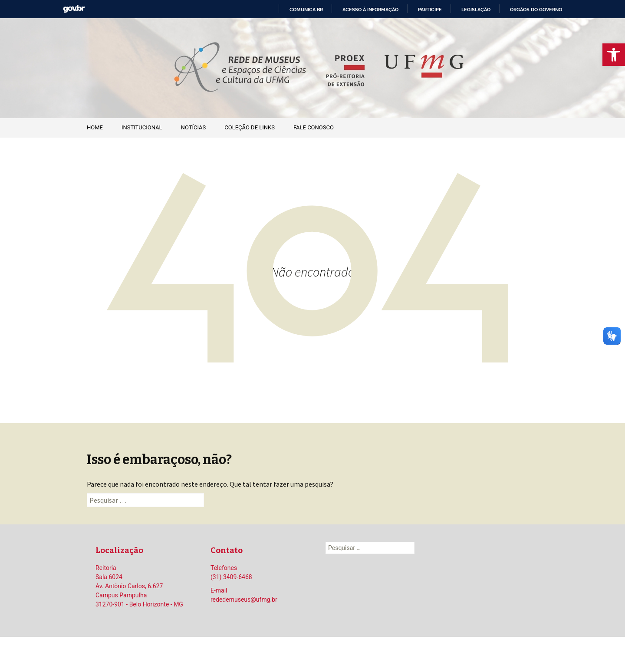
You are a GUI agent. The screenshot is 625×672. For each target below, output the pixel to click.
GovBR (74, 9)
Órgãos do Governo (536, 10)
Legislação (476, 10)
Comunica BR (306, 10)
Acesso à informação (370, 10)
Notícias (194, 127)
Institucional (142, 127)
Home (95, 127)
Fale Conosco (314, 127)
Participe (430, 10)
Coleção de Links (250, 127)
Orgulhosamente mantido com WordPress (312, 654)
